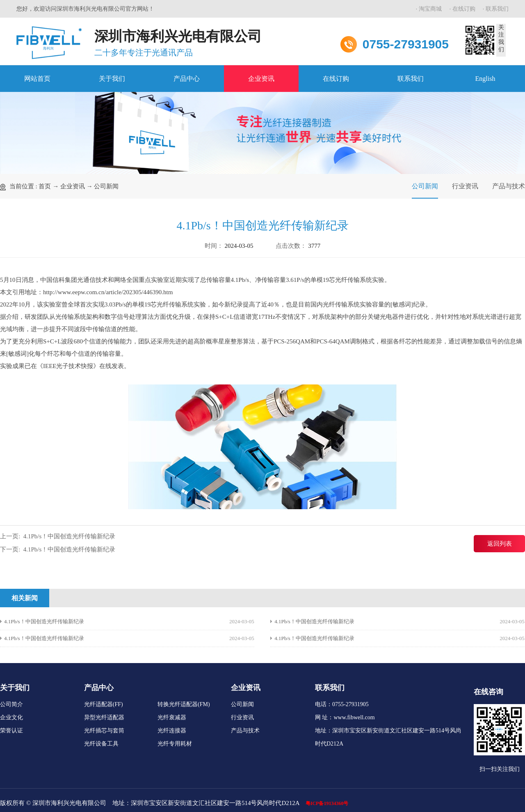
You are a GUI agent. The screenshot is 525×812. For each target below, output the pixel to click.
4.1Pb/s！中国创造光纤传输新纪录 (70, 536)
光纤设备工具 (101, 744)
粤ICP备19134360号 (327, 803)
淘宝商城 (430, 9)
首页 (45, 186)
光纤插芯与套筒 (104, 731)
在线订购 (464, 9)
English (485, 79)
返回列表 (500, 544)
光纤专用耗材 (175, 744)
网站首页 (37, 79)
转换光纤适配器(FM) (184, 704)
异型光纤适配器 (104, 717)
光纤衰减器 (172, 717)
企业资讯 (261, 79)
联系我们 (497, 9)
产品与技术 (509, 186)
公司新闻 (106, 186)
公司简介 (11, 704)
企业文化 (11, 717)
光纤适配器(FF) (104, 704)
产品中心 (187, 79)
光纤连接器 (172, 731)
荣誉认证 (11, 731)
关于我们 (112, 79)
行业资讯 (465, 186)
